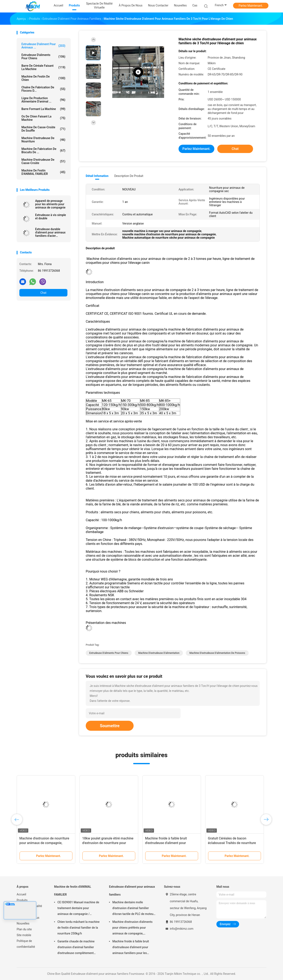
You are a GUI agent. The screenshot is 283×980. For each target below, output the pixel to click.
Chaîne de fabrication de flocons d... (43, 89)
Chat (43, 293)
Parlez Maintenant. (251, 6)
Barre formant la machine (43, 109)
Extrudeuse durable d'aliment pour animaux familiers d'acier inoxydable (50, 232)
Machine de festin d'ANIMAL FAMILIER (43, 172)
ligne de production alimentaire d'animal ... (43, 100)
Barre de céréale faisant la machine (43, 67)
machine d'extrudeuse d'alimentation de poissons (217, 653)
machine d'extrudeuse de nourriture (43, 140)
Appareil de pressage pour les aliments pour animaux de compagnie (50, 204)
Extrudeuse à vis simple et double (51, 217)
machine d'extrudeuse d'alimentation (159, 653)
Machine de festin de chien (43, 78)
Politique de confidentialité (26, 944)
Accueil (21, 894)
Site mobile (24, 935)
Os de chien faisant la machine (43, 118)
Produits (22, 900)
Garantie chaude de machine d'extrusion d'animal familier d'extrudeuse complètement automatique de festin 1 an (76, 948)
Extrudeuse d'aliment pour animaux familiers (132, 891)
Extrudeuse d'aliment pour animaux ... (43, 46)
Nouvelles (23, 923)
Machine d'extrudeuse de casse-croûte (43, 161)
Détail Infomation (97, 176)
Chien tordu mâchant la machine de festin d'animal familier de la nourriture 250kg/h (78, 928)
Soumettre (110, 726)
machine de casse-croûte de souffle (43, 129)
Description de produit (129, 176)
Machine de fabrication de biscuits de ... (43, 151)
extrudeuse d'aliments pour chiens (43, 57)
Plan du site (24, 929)
